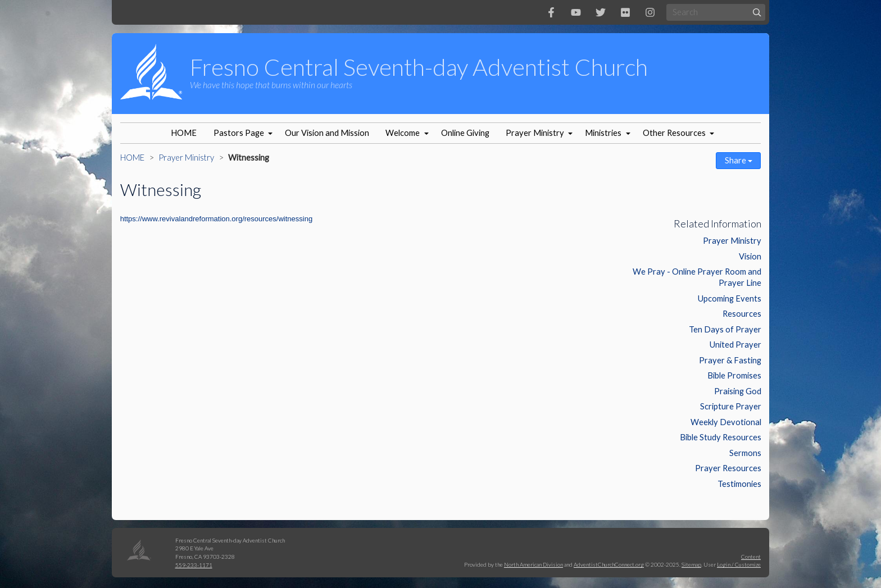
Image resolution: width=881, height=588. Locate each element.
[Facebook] (551, 12)
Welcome (403, 133)
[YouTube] (576, 12)
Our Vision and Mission (327, 133)
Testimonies (739, 484)
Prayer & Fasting (730, 360)
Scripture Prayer (731, 406)
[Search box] (716, 12)
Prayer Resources (728, 468)
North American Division (533, 564)
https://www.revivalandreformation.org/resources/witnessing (217, 219)
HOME (184, 133)
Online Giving (465, 133)
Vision (750, 256)
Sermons (745, 453)
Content (751, 557)
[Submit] (757, 12)
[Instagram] (650, 12)
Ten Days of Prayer (725, 329)
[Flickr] (625, 12)
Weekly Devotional (726, 422)
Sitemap (691, 564)
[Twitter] (601, 12)
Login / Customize (739, 564)
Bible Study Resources (721, 437)
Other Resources (674, 133)
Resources (742, 314)
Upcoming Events (730, 298)
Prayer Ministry (535, 133)
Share (739, 160)
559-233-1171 (194, 565)
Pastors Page (239, 133)
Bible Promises (734, 375)
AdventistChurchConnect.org (609, 564)
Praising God (738, 391)
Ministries (603, 133)
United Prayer (735, 345)
